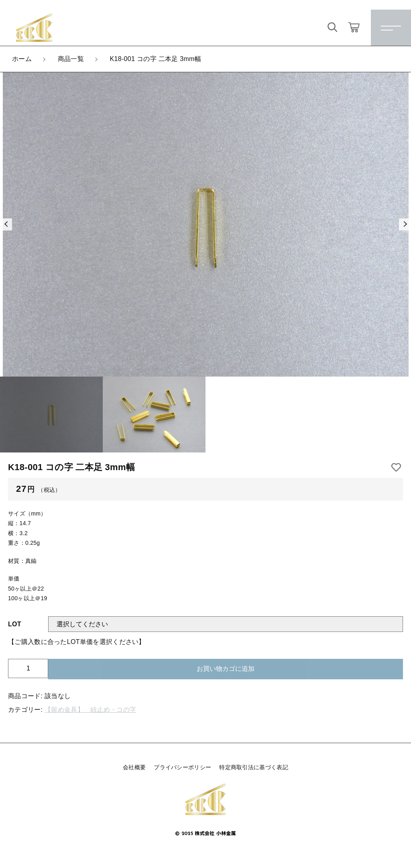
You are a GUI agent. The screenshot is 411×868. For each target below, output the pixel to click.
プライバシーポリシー (182, 767)
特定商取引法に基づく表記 (254, 767)
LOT (15, 624)
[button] (6, 224)
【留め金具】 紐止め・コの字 (90, 710)
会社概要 (134, 767)
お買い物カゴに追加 (226, 669)
